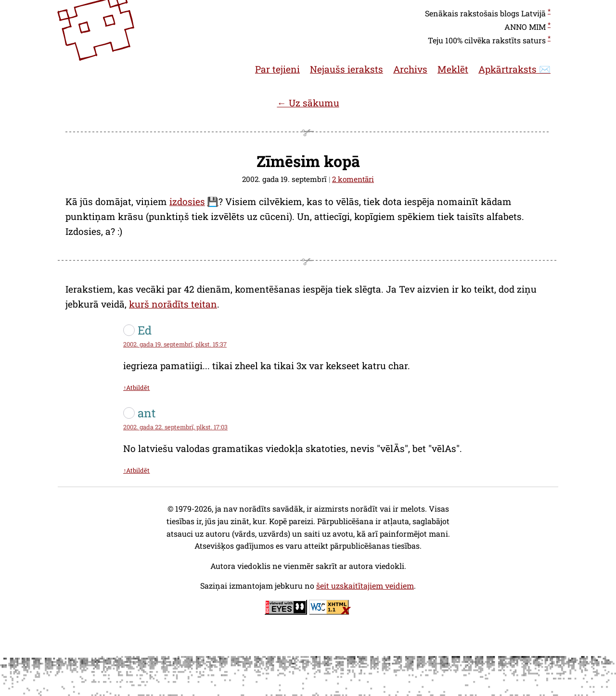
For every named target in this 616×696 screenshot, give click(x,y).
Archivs (410, 69)
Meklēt (453, 69)
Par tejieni (277, 69)
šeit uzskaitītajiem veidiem (365, 586)
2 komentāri (353, 179)
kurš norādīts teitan (173, 304)
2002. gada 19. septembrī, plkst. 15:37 (175, 344)
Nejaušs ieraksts (346, 69)
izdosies (187, 201)
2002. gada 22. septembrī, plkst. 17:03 (175, 427)
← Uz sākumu (308, 103)
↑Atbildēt (136, 387)
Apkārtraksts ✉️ (514, 69)
